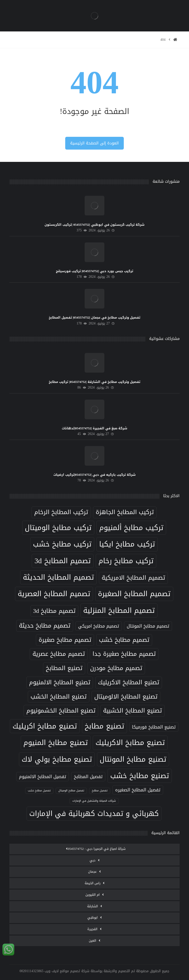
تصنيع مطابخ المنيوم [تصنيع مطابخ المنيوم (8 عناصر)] (56, 742)
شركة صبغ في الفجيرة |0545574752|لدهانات (95, 428)
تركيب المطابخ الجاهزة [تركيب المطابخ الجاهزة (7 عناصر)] (125, 512)
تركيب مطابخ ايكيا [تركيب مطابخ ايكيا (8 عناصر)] (127, 544)
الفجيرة (92, 929)
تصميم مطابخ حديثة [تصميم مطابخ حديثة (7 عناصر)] (45, 626)
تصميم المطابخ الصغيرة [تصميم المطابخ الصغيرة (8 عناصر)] (134, 594)
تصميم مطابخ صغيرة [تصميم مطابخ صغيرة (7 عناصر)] (65, 640)
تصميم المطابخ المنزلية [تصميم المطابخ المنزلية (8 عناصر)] (119, 610)
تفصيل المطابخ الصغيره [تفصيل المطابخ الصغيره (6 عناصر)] (138, 790)
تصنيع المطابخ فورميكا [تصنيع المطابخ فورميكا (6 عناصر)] (154, 727)
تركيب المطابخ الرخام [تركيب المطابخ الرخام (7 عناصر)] (61, 512)
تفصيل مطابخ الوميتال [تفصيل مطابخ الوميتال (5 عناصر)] (71, 791)
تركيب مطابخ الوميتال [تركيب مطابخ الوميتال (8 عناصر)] (58, 528)
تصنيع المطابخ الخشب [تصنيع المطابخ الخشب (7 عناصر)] (59, 697)
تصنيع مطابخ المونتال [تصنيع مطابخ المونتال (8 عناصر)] (133, 759)
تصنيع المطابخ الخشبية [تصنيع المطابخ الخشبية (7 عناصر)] (133, 711)
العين (93, 941)
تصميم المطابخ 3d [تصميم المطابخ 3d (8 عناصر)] (63, 561)
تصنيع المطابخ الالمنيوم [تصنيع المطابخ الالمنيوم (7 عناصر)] (60, 682)
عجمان (92, 872)
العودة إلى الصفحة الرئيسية (94, 143)
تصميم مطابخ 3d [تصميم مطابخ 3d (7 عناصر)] (55, 611)
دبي (93, 860)
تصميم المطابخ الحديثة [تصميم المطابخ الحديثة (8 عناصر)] (58, 577)
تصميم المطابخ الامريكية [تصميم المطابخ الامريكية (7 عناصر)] (133, 578)
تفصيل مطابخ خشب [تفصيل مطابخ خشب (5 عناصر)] (39, 791)
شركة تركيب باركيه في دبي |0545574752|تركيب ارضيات (95, 475)
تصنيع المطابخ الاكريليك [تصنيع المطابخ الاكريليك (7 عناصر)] (129, 682)
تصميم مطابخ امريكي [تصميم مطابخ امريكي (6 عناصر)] (99, 626)
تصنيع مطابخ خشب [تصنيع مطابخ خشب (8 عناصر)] (140, 776)
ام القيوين (93, 895)
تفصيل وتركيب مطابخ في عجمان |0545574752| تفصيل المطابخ (95, 317)
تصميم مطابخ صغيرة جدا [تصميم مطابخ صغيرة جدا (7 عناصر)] (124, 654)
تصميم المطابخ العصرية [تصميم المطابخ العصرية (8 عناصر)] (54, 594)
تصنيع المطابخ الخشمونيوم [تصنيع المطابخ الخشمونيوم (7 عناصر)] (61, 711)
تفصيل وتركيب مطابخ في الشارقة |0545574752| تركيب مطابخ (94, 382)
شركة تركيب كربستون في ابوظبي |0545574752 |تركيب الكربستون (94, 225)
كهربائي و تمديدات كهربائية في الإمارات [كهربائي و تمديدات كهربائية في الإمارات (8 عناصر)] (94, 813)
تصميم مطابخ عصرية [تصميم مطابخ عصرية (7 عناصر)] (59, 654)
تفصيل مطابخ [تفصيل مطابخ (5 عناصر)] (100, 791)
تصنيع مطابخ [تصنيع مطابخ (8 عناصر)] (104, 726)
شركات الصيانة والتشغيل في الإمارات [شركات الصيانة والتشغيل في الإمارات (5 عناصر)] (94, 801)
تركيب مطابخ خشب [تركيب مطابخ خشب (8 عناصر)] (62, 544)
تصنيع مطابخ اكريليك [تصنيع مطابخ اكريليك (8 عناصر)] (45, 726)
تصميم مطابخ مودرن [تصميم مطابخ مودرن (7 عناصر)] (116, 668)
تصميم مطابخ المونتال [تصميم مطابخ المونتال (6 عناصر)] (148, 626)
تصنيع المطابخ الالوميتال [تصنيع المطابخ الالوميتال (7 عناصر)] (126, 697)
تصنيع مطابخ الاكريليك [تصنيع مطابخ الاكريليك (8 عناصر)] (130, 742)
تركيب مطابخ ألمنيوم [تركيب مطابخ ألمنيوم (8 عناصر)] (131, 528)
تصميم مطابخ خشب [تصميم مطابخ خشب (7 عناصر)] (124, 640)
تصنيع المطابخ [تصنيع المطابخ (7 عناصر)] (64, 668)
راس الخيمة (93, 883)
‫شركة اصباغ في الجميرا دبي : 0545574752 (97, 849)
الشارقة (93, 906)
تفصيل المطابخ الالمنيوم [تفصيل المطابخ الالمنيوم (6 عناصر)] (43, 777)
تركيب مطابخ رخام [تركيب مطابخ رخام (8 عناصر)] (126, 561)
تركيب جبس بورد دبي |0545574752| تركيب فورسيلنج (95, 271)
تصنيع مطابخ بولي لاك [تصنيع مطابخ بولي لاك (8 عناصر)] (57, 759)
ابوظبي (93, 917)
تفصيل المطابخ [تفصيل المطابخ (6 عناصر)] (88, 777)
